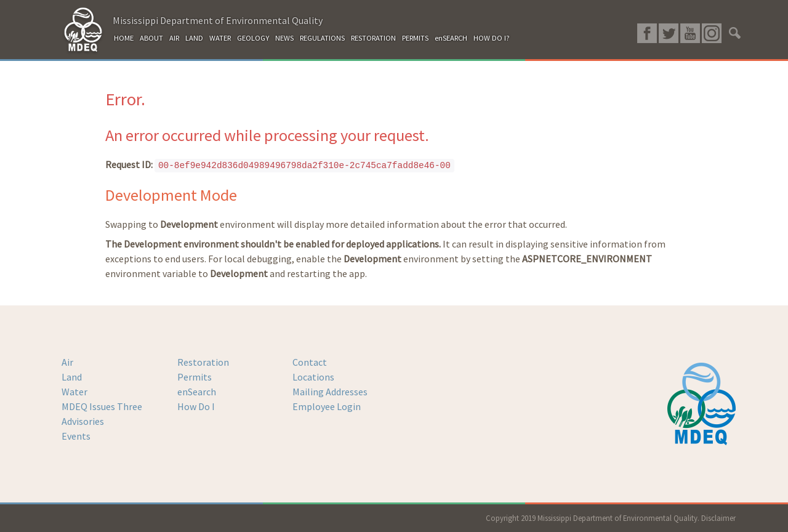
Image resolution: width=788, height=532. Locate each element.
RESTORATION (373, 38)
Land (72, 377)
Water (74, 392)
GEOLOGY (253, 38)
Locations (313, 377)
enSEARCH (451, 38)
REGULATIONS (322, 38)
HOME (124, 38)
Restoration (203, 362)
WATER (220, 38)
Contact (310, 362)
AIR (174, 38)
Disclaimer (718, 518)
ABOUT (151, 38)
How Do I (196, 406)
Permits (195, 377)
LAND (194, 38)
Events (76, 436)
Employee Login (327, 406)
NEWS (284, 38)
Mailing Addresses (330, 392)
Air (67, 362)
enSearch (197, 392)
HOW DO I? (492, 38)
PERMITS (415, 38)
